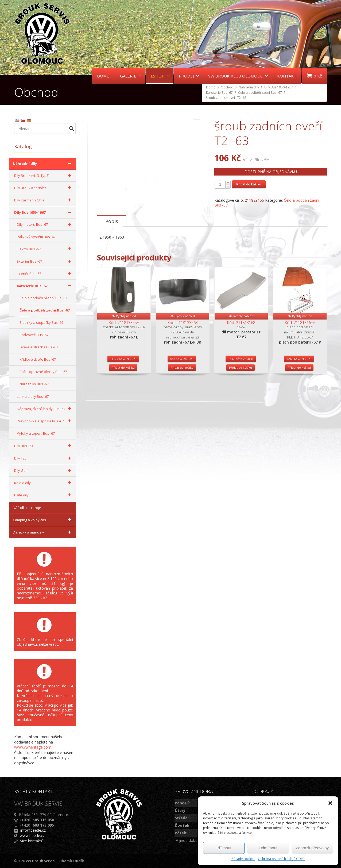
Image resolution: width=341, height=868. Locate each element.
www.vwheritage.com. (33, 747)
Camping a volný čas (43, 520)
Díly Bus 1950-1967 (44, 212)
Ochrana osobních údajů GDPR (281, 859)
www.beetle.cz (32, 836)
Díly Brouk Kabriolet (44, 188)
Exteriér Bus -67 (45, 261)
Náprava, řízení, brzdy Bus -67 (45, 409)
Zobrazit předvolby (312, 848)
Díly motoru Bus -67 (45, 224)
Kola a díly (44, 483)
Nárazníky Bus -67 (34, 384)
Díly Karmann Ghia (44, 200)
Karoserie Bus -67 (45, 286)
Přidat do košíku (249, 184)
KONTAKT (287, 76)
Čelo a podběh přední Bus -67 (43, 298)
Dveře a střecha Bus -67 (39, 347)
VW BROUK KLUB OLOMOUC (238, 76)
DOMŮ (103, 76)
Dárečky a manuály (43, 532)
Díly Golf (44, 470)
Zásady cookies (243, 859)
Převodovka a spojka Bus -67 (45, 421)
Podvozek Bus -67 (34, 335)
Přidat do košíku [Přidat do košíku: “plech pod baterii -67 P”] (299, 414)
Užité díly (44, 495)
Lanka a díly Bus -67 (33, 396)
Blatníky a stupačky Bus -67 (41, 322)
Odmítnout (268, 848)
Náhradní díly (43, 164)
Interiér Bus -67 (45, 274)
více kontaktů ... (34, 841)
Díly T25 (44, 458)
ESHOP (160, 76)
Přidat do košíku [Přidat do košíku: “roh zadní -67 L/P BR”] (182, 414)
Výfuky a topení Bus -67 (36, 433)
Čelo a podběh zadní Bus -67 (44, 310)
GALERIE (131, 76)
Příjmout (224, 848)
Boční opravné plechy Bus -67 (43, 372)
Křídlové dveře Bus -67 (38, 359)
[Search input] (42, 129)
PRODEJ (189, 76)
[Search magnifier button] (72, 129)
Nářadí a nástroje (27, 508)
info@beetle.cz (33, 830)
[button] (330, 803)
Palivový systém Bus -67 (36, 237)
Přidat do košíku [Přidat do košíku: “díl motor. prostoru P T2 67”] (241, 414)
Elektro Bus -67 (45, 249)
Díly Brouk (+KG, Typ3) (44, 176)
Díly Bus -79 (44, 446)
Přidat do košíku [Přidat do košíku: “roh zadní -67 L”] (123, 414)
